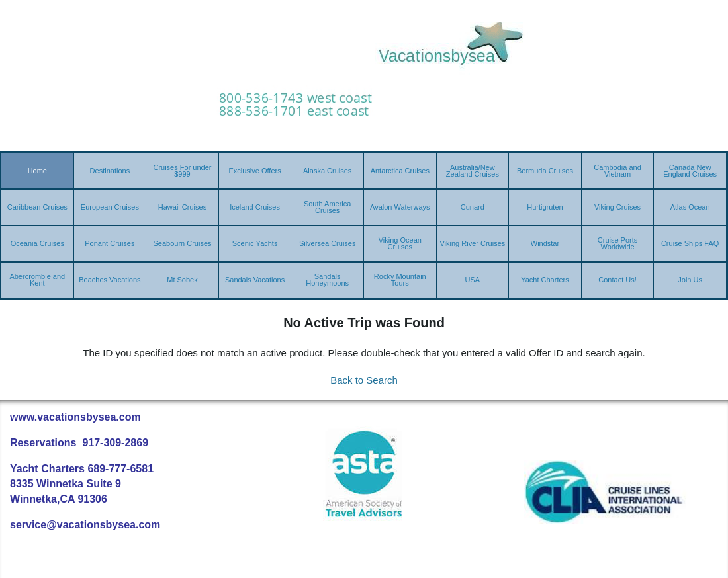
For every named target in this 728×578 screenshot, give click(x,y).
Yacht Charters (545, 280)
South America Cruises (328, 207)
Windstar (545, 243)
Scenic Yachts (255, 243)
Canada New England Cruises (690, 171)
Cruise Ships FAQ (690, 243)
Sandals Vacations (255, 280)
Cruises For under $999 (182, 171)
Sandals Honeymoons (327, 280)
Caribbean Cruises (37, 207)
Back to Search (364, 380)
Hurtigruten (545, 207)
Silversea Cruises (328, 243)
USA (473, 280)
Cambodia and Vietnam (617, 171)
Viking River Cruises (472, 243)
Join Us (690, 280)
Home (37, 171)
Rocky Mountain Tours (400, 280)
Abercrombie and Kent (37, 280)
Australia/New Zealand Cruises (473, 171)
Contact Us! (617, 280)
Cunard (473, 207)
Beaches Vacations (110, 280)
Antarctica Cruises (400, 171)
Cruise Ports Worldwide (618, 243)
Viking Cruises (617, 207)
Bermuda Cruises (545, 171)
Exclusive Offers (254, 171)
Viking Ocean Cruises (400, 243)
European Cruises (110, 207)
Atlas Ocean (690, 207)
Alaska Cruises (327, 171)
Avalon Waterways (400, 207)
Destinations (110, 171)
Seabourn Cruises (182, 243)
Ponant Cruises (110, 243)
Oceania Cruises (37, 243)
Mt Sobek (182, 280)
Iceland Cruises (255, 207)
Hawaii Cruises (182, 207)
